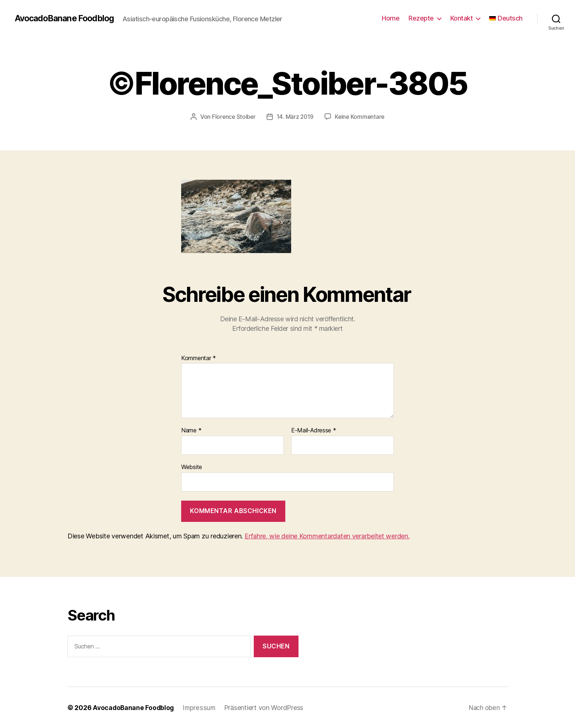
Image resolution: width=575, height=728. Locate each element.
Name (191, 431)
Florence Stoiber (233, 117)
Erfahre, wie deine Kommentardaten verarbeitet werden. (327, 536)
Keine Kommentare (361, 117)
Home (391, 18)
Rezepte (421, 18)
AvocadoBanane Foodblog (67, 18)
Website (192, 467)
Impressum (200, 707)
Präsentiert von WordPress (265, 707)
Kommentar (199, 358)
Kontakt (462, 18)
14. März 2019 (295, 117)
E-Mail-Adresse (314, 431)
